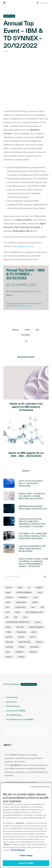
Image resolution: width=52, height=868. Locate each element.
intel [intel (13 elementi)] (25, 617)
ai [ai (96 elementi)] (29, 587)
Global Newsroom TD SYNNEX (20, 720)
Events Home (12, 697)
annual (16, 330)
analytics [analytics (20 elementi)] (39, 587)
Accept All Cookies (26, 863)
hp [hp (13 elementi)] (7, 617)
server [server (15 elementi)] (33, 637)
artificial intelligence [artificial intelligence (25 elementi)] (24, 592)
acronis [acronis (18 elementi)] (9, 587)
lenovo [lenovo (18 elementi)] (38, 622)
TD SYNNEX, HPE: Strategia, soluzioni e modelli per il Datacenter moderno (33, 536)
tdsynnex (25, 335)
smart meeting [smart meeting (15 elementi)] (24, 642)
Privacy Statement (11, 684)
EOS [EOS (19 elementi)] (8, 612)
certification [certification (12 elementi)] (23, 597)
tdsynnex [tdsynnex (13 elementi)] (33, 652)
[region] (26, 825)
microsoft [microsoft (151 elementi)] (20, 627)
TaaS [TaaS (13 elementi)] (8, 652)
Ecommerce (12, 702)
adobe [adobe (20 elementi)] (20, 587)
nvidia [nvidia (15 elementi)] (8, 632)
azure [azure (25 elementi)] (40, 592)
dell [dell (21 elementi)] (42, 607)
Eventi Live (9, 16)
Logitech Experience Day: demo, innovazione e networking (32, 549)
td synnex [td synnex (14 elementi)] (19, 652)
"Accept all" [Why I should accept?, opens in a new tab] (20, 823)
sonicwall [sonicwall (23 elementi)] (9, 647)
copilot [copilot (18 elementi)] (35, 602)
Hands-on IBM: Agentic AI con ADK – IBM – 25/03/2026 (26, 455)
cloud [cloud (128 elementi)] (8, 602)
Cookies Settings (29, 684)
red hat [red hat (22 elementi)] (9, 637)
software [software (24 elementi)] (39, 642)
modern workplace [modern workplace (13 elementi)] (36, 627)
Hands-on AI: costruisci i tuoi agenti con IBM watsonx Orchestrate (26, 407)
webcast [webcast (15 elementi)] (9, 657)
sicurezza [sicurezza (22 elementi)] (9, 642)
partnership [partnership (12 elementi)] (21, 632)
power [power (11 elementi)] (34, 632)
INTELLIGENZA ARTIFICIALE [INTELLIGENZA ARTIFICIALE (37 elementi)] (18, 622)
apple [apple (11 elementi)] (8, 592)
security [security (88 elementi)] (21, 637)
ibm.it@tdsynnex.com (24, 246)
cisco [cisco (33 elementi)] (35, 597)
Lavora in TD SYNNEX (16, 711)
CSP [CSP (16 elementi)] (7, 607)
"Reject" (7, 844)
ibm (37, 330)
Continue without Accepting (40, 786)
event (27, 330)
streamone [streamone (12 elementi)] (34, 647)
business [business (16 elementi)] (9, 597)
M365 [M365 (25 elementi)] (8, 627)
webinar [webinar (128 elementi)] (21, 657)
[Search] (38, 3)
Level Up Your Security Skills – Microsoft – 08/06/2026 (31, 483)
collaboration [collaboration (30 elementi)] (21, 602)
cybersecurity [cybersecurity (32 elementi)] (20, 607)
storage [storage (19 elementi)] (22, 647)
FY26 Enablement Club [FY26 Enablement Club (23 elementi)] (34, 612)
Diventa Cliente (13, 706)
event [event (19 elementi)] (17, 612)
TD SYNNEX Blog (14, 715)
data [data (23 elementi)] (33, 607)
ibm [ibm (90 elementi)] (16, 617)
